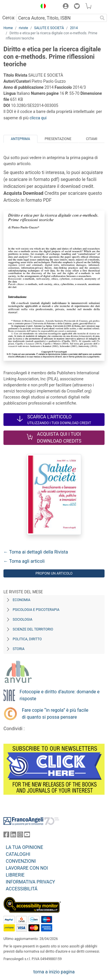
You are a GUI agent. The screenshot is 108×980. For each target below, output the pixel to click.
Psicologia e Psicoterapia (36, 610)
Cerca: (9, 18)
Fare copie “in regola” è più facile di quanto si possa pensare (55, 714)
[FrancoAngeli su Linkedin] (13, 836)
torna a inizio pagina (54, 972)
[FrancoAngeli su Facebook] (6, 836)
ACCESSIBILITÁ (22, 889)
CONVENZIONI (21, 861)
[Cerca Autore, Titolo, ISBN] (57, 18)
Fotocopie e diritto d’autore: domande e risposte (60, 695)
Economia (21, 600)
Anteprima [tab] (20, 139)
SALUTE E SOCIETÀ (49, 28)
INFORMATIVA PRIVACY (30, 882)
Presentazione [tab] (58, 139)
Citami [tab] (91, 139)
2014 (74, 28)
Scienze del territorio (33, 629)
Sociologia (22, 620)
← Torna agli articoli (24, 561)
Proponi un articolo (54, 573)
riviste (23, 28)
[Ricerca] (102, 18)
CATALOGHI (18, 854)
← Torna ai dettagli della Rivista (36, 552)
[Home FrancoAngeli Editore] (19, 7)
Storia (19, 649)
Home (8, 28)
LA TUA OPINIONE (24, 847)
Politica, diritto (27, 639)
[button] (42, 7)
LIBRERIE (15, 875)
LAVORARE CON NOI (27, 868)
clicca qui (38, 118)
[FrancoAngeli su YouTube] (27, 836)
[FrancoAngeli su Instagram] (20, 836)
